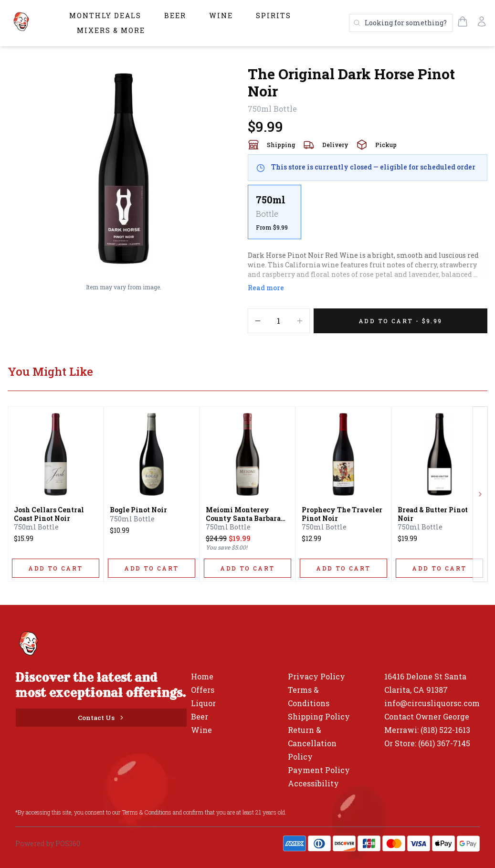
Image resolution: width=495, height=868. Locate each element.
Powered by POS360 (48, 843)
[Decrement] (258, 321)
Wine (221, 16)
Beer (175, 16)
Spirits (274, 16)
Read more (266, 288)
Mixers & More (111, 30)
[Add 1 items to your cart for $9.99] (401, 321)
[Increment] (300, 321)
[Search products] (401, 23)
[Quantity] (279, 321)
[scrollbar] (368, 216)
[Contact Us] (101, 718)
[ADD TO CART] (56, 568)
